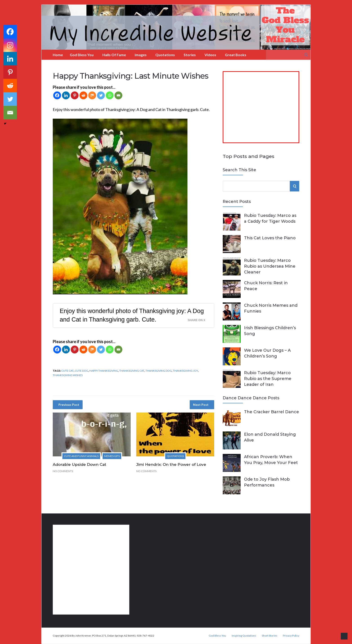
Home (58, 55)
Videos (210, 55)
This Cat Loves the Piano (270, 238)
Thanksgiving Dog (159, 371)
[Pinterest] (75, 95)
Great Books (236, 55)
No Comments (63, 471)
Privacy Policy (291, 636)
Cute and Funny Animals (81, 456)
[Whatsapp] (110, 95)
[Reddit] (83, 95)
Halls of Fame (114, 55)
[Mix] (92, 95)
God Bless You (82, 55)
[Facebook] (57, 95)
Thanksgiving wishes (68, 375)
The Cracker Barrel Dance (272, 412)
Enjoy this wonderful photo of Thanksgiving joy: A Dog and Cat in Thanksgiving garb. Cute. (132, 315)
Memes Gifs (112, 456)
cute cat (67, 371)
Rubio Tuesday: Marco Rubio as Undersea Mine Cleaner (270, 266)
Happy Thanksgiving (104, 371)
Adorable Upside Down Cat (79, 464)
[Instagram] (10, 45)
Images (141, 55)
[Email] (118, 95)
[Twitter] (101, 95)
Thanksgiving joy (185, 371)
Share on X (196, 320)
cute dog (81, 371)
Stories (190, 55)
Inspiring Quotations (244, 636)
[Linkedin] (66, 95)
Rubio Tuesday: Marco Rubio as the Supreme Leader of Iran (268, 379)
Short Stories (269, 636)
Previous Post (69, 405)
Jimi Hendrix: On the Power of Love (171, 464)
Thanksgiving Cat (132, 371)
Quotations (165, 55)
